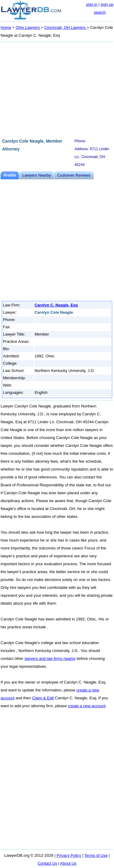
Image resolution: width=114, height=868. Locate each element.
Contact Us (47, 863)
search (100, 12)
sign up (107, 4)
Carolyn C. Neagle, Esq (56, 305)
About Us (68, 863)
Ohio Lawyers (28, 27)
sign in (92, 4)
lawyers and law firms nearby (50, 659)
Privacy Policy (69, 855)
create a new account (87, 706)
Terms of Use (96, 855)
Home (6, 27)
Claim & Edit (43, 698)
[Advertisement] (57, 89)
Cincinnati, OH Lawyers (66, 27)
